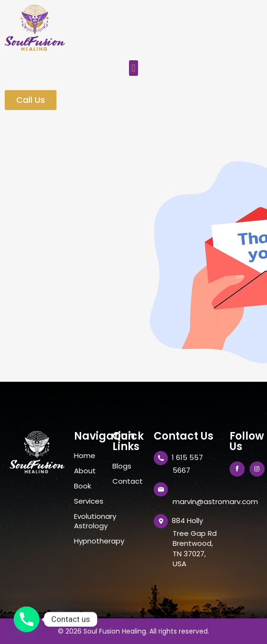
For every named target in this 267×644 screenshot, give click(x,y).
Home (85, 456)
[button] (133, 68)
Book (83, 486)
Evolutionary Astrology (88, 521)
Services (88, 501)
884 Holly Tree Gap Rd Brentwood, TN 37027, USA (194, 542)
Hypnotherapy (88, 541)
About (85, 471)
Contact (128, 481)
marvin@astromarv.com (215, 501)
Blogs (122, 466)
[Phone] (27, 619)
